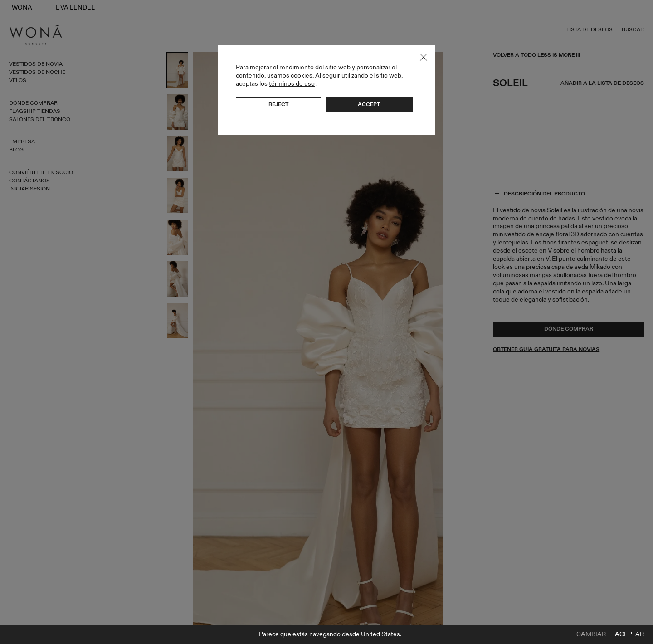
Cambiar (591, 634)
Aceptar (629, 634)
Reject (278, 104)
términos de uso (292, 84)
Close (424, 57)
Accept (369, 104)
